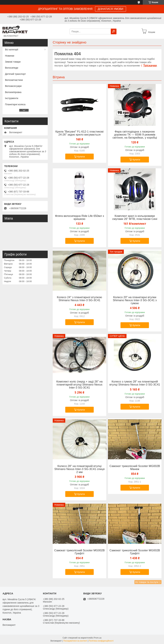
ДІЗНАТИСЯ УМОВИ (111, 9)
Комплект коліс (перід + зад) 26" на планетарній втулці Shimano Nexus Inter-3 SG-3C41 (79, 385)
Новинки (10, 56)
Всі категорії (12, 50)
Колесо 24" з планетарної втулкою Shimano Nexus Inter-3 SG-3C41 (79, 299)
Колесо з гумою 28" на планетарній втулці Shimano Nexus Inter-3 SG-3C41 (135, 383)
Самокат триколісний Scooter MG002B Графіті (79, 552)
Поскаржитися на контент (75, 641)
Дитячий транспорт (15, 74)
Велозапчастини (14, 80)
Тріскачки (150, 66)
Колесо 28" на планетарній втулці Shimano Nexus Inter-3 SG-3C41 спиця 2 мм (79, 469)
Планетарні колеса (15, 104)
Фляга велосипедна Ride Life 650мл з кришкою (79, 218)
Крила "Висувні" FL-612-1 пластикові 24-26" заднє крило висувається (79, 133)
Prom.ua (98, 638)
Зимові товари (13, 62)
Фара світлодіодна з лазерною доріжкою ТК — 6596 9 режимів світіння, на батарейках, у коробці (135, 135)
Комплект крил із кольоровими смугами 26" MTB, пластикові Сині (135, 218)
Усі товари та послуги (147, 582)
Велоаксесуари (13, 86)
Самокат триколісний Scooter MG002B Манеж (135, 468)
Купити (81, 157)
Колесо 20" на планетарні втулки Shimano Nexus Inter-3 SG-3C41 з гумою (135, 300)
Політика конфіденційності (101, 641)
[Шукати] (114, 31)
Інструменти (12, 98)
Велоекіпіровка (13, 92)
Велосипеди (12, 68)
